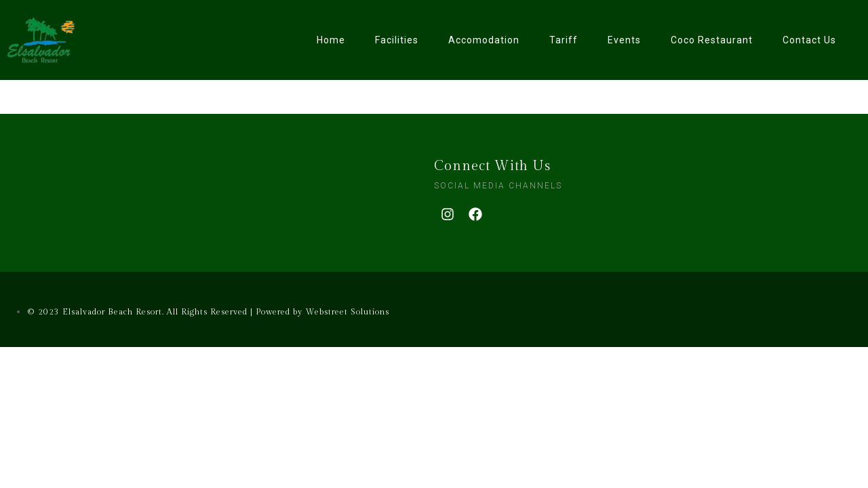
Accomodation (484, 40)
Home (331, 40)
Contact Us (809, 40)
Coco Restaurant (712, 40)
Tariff (564, 40)
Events (624, 40)
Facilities (397, 40)
